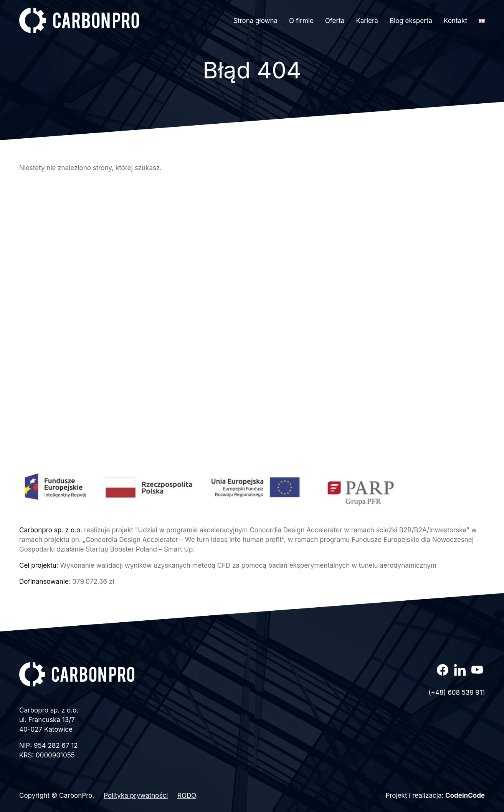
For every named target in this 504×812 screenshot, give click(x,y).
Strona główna (255, 21)
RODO (187, 795)
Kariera (367, 21)
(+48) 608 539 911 (457, 693)
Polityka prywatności (136, 795)
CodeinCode (465, 795)
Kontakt (455, 21)
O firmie (301, 21)
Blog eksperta (411, 21)
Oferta (335, 21)
